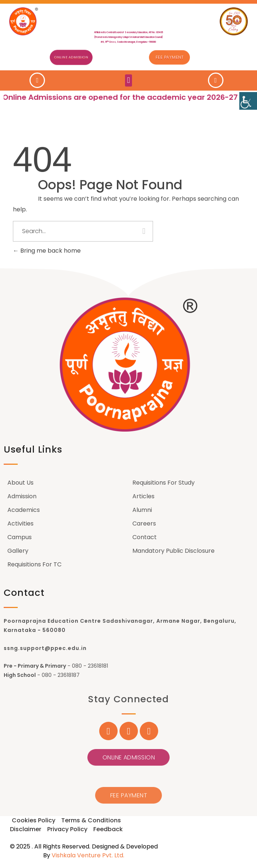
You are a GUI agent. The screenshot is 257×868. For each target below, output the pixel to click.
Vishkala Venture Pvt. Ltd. (88, 855)
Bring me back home (47, 251)
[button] (128, 80)
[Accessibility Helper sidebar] (248, 101)
